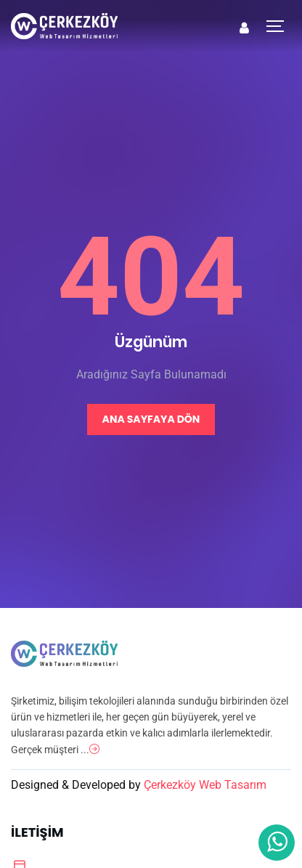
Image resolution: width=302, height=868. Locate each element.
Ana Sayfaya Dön (151, 419)
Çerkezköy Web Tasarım (205, 785)
